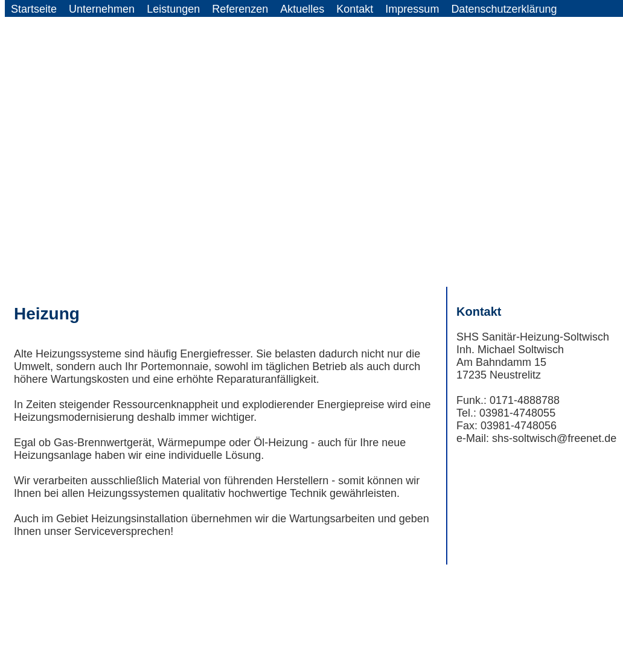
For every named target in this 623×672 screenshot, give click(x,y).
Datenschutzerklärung (504, 9)
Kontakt (355, 9)
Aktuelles (302, 9)
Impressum (412, 9)
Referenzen (240, 9)
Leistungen (173, 9)
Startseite (34, 9)
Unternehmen (102, 9)
